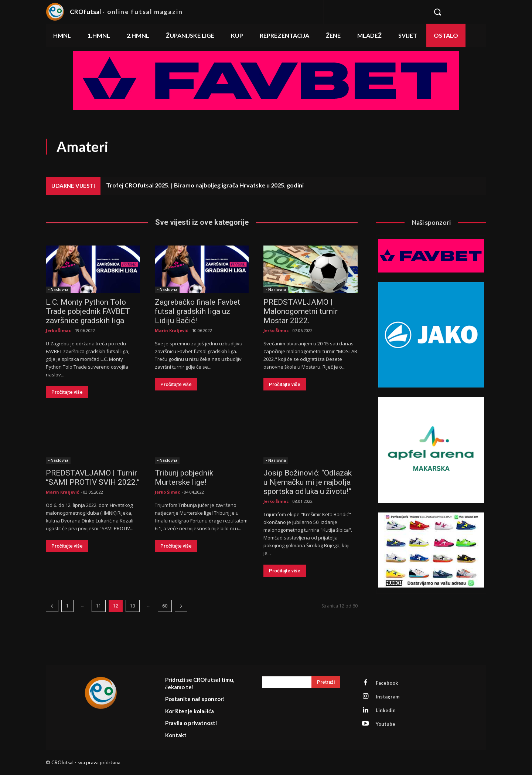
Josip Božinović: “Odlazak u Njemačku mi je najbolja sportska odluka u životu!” (308, 482)
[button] (456, 12)
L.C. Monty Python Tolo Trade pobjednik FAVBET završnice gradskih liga (88, 311)
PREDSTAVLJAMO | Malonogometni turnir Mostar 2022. (301, 311)
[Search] (326, 682)
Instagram (388, 697)
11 (99, 606)
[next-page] (181, 606)
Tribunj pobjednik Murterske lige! (184, 478)
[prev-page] (52, 606)
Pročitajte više (67, 392)
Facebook (387, 683)
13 (133, 606)
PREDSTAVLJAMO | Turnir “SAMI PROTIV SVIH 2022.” (93, 478)
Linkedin (386, 710)
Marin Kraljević (171, 330)
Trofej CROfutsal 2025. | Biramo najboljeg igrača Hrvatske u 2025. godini (205, 185)
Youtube (386, 724)
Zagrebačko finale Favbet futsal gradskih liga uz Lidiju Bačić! (197, 311)
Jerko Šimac (58, 330)
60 (165, 606)
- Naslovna (58, 290)
